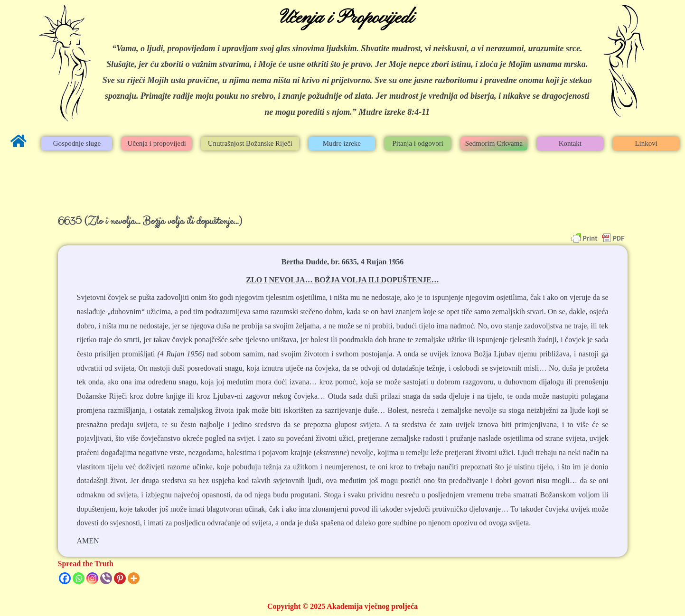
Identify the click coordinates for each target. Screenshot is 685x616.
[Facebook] (65, 578)
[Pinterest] (120, 578)
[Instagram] (92, 578)
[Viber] (106, 578)
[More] (134, 578)
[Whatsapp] (79, 578)
